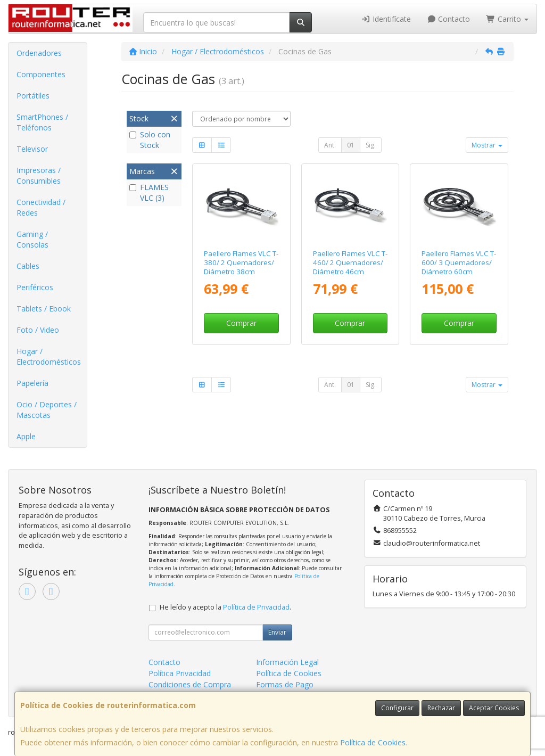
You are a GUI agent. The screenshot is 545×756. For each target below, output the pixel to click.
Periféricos (35, 287)
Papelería (32, 383)
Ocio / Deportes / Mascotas (47, 410)
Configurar (397, 708)
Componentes (41, 74)
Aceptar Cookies (494, 708)
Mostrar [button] (487, 145)
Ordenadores (39, 53)
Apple (26, 436)
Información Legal (287, 662)
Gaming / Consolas (32, 239)
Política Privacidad (180, 673)
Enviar (277, 632)
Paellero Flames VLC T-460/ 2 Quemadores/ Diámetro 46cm (350, 263)
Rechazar (441, 708)
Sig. (371, 145)
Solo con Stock (150, 140)
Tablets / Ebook (44, 309)
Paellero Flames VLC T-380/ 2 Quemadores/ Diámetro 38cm (241, 263)
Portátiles (33, 96)
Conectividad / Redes (41, 207)
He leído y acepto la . (225, 607)
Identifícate (386, 19)
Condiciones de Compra (190, 684)
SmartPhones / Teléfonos (42, 122)
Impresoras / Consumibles (39, 175)
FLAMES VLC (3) (149, 192)
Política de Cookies (373, 742)
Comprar (241, 323)
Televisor (32, 149)
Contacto (449, 19)
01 (351, 145)
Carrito (507, 19)
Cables (28, 266)
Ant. (330, 145)
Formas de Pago (285, 684)
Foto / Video (38, 330)
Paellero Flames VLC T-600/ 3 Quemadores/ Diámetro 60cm (459, 263)
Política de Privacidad (256, 607)
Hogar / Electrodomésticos (49, 356)
